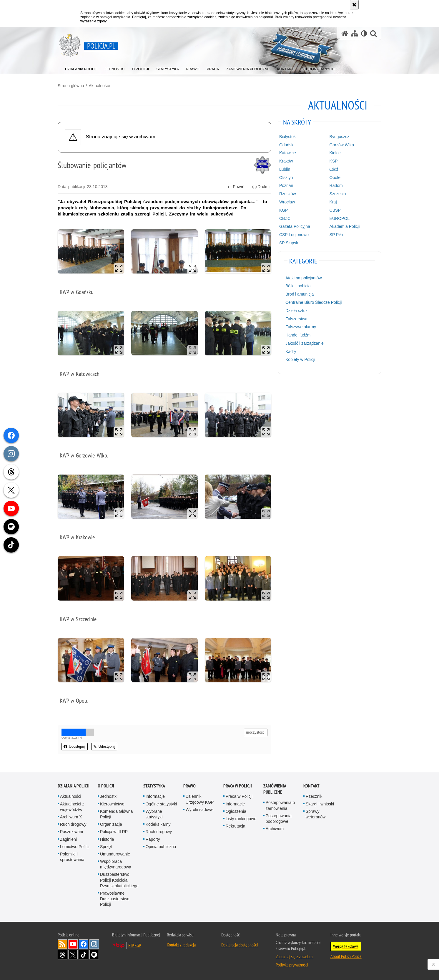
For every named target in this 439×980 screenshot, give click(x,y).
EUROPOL (340, 218)
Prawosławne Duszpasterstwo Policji (115, 899)
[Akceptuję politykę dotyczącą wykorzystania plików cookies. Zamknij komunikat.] (354, 5)
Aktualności (99, 86)
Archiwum (275, 829)
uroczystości (256, 732)
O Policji (106, 786)
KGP (284, 210)
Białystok (287, 137)
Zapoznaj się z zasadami (295, 956)
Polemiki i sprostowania (72, 857)
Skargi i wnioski (320, 804)
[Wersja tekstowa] (364, 33)
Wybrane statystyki (154, 814)
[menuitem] (81, 68)
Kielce (335, 153)
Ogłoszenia (236, 811)
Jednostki (109, 796)
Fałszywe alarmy (301, 327)
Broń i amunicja (300, 294)
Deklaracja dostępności (240, 945)
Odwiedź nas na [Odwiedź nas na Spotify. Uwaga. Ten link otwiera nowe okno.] (94, 955)
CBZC (285, 218)
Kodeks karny (158, 824)
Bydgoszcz (340, 137)
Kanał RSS (62, 944)
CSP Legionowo (294, 235)
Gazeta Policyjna (295, 226)
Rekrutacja (236, 826)
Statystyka (154, 786)
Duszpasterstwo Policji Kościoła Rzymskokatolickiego (119, 880)
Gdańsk (286, 145)
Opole (335, 178)
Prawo (189, 786)
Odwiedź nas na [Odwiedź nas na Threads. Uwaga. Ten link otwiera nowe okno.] (62, 955)
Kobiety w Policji (300, 359)
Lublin (285, 169)
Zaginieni (68, 839)
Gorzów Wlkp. (342, 145)
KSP (334, 161)
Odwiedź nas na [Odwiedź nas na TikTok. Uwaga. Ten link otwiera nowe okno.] (84, 955)
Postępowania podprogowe (279, 819)
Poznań (286, 185)
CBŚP (335, 210)
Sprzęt (106, 847)
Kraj (333, 202)
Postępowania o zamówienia (280, 805)
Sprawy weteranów (316, 814)
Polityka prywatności (292, 965)
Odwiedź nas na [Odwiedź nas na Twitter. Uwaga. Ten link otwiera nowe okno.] (73, 955)
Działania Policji (74, 786)
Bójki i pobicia (298, 286)
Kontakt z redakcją (181, 945)
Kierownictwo (112, 804)
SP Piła (336, 235)
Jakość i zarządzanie (305, 343)
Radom (336, 185)
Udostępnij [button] (75, 747)
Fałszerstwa (296, 319)
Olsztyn (286, 178)
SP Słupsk (289, 243)
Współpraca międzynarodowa (116, 864)
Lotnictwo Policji (75, 847)
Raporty (153, 839)
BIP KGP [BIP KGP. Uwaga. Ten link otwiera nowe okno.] (135, 945)
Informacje (155, 796)
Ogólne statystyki (161, 804)
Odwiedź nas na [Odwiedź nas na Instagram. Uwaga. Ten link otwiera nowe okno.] (94, 944)
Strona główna (71, 86)
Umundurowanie (115, 854)
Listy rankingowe (241, 819)
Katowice (288, 153)
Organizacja (111, 824)
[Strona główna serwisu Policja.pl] (345, 33)
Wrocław (287, 202)
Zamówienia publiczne (275, 789)
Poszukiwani (71, 832)
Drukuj (261, 187)
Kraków (286, 161)
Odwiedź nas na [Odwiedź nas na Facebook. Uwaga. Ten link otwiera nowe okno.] (84, 944)
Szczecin (338, 194)
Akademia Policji (345, 226)
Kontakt (311, 786)
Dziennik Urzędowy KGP (200, 799)
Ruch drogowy (73, 824)
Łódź (334, 169)
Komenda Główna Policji (116, 814)
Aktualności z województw (72, 807)
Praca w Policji (238, 786)
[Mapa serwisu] (355, 33)
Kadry (291, 351)
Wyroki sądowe (200, 810)
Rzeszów (288, 194)
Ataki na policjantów (304, 278)
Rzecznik (314, 796)
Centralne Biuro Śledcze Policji (314, 302)
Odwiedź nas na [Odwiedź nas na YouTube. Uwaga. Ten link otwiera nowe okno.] (73, 944)
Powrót (237, 187)
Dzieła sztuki (297, 311)
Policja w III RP (114, 832)
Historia (107, 839)
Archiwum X (71, 817)
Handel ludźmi (299, 335)
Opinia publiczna (161, 847)
